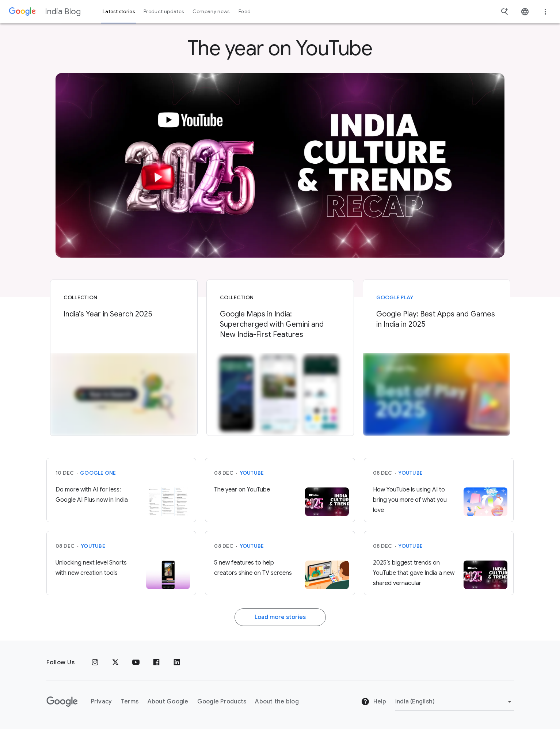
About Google (168, 702)
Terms (129, 702)
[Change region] (455, 702)
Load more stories (280, 617)
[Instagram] (95, 662)
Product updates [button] (164, 12)
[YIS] (280, 165)
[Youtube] (136, 662)
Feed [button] (245, 12)
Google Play (395, 297)
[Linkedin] (177, 662)
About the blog (277, 702)
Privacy (102, 702)
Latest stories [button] (119, 12)
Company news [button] (211, 12)
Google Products (222, 702)
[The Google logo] (62, 702)
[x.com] (115, 662)
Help (374, 702)
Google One (98, 473)
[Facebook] (156, 662)
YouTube (252, 473)
